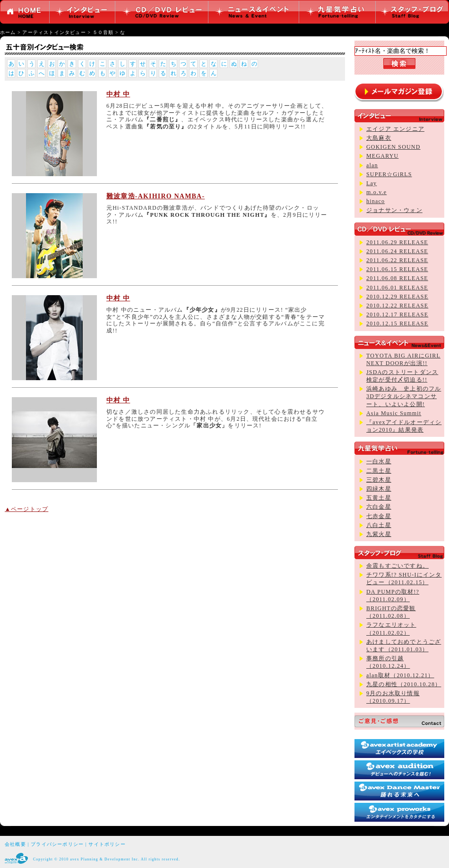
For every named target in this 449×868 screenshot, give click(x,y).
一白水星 (379, 461)
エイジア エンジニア (395, 129)
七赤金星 (379, 516)
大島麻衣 (379, 138)
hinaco (376, 201)
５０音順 (103, 32)
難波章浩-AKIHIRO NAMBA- (155, 196)
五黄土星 (379, 498)
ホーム (8, 32)
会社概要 (15, 844)
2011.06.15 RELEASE (397, 269)
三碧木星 (379, 480)
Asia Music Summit (394, 413)
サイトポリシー (107, 844)
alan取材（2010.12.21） (400, 675)
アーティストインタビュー (54, 32)
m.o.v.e (376, 192)
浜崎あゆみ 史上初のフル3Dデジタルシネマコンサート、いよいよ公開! (404, 396)
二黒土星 (379, 471)
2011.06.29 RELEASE (397, 242)
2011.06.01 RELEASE (397, 288)
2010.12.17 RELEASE (397, 315)
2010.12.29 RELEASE (397, 297)
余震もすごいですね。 (397, 566)
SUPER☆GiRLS (389, 174)
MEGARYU (382, 156)
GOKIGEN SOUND (393, 147)
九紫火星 (379, 534)
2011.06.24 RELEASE (397, 251)
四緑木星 (379, 489)
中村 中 (118, 94)
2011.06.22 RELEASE (397, 260)
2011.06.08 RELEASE (397, 278)
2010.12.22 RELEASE (397, 306)
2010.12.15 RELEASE (397, 323)
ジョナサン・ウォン (394, 210)
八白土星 (379, 525)
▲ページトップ (26, 509)
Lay (371, 183)
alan (372, 165)
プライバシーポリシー (57, 844)
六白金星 (379, 507)
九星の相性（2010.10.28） (404, 684)
